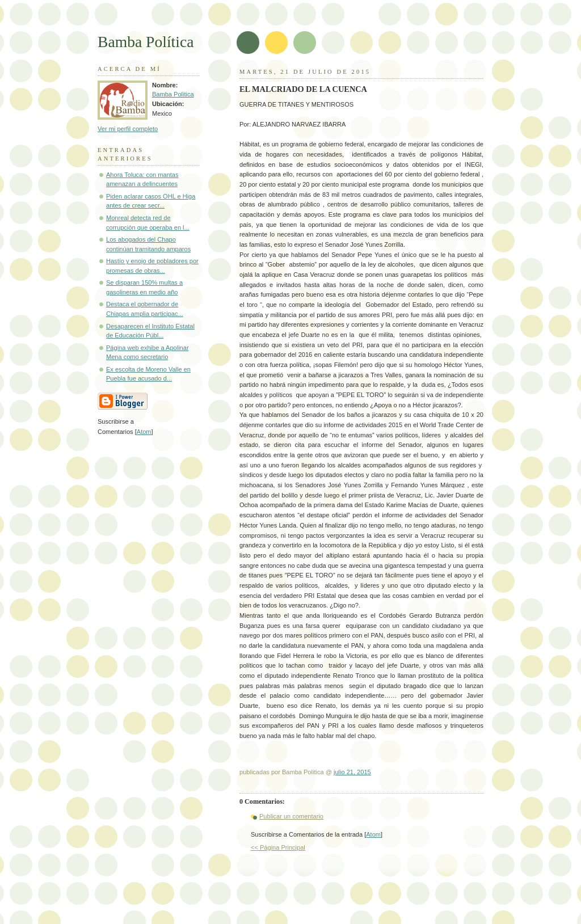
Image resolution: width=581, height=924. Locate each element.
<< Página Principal (278, 847)
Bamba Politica (173, 94)
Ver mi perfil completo (128, 129)
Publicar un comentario (291, 816)
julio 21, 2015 (352, 772)
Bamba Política (146, 42)
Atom (373, 834)
